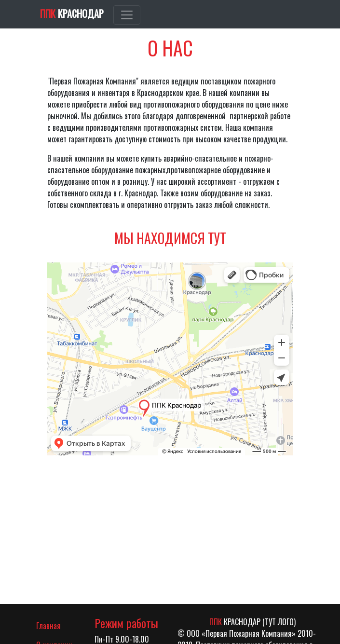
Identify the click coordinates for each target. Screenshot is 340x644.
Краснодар (72, 14)
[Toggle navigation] (127, 15)
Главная (58, 625)
